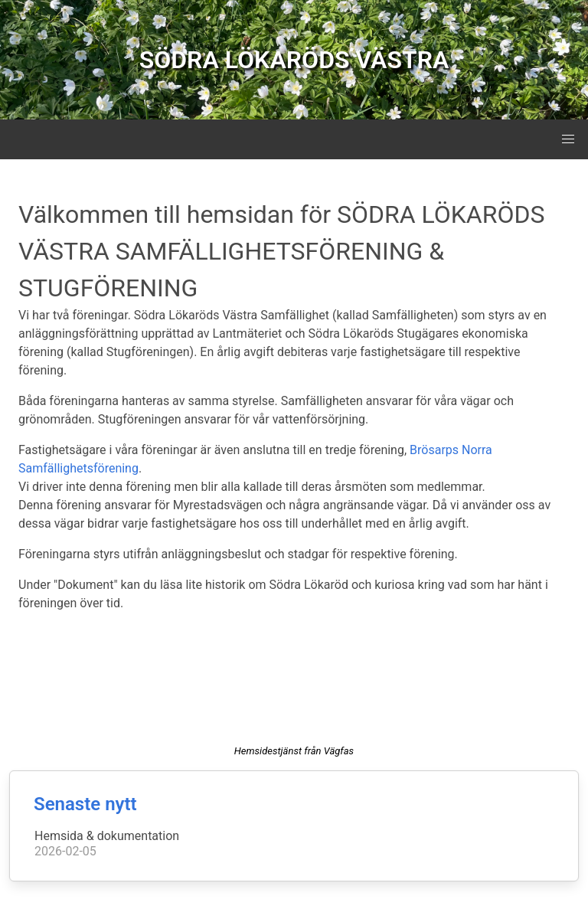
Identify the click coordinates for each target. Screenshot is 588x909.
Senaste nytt (85, 804)
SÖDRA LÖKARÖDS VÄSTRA (294, 60)
